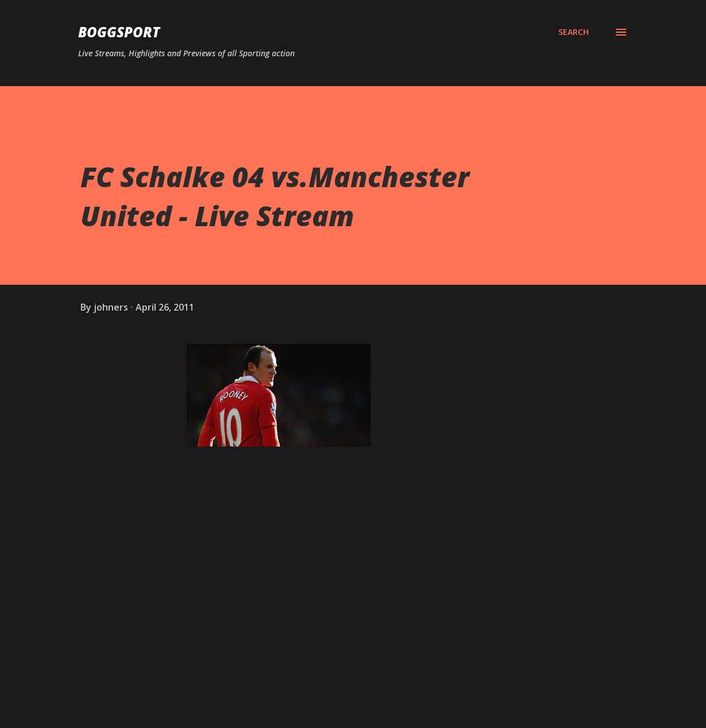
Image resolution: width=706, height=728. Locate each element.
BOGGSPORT (119, 32)
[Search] (574, 32)
